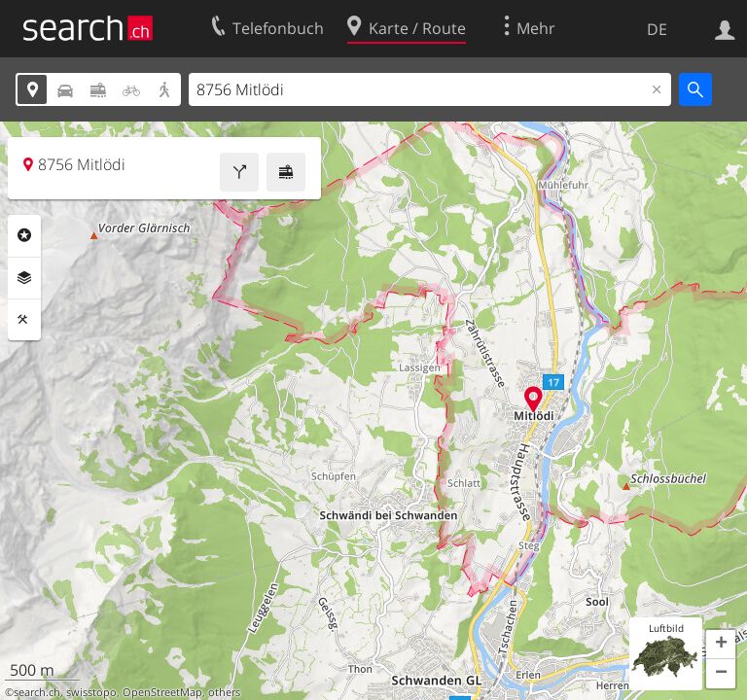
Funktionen (24, 320)
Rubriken (24, 235)
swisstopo (91, 692)
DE (657, 29)
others (224, 692)
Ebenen (24, 278)
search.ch (37, 692)
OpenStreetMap (162, 692)
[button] (721, 645)
